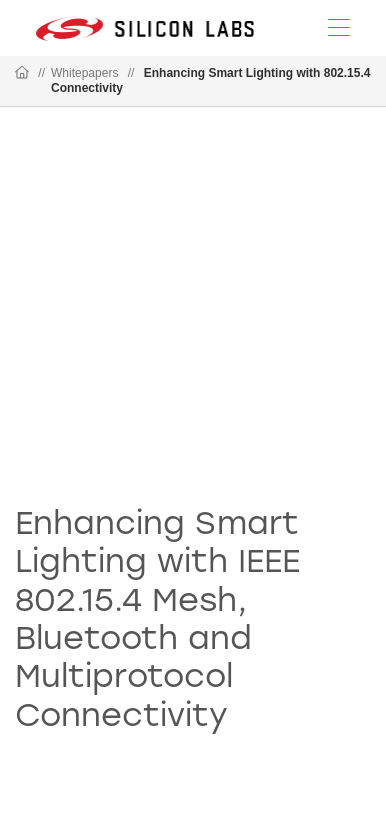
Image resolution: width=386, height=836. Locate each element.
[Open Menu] (339, 26)
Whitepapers (84, 73)
